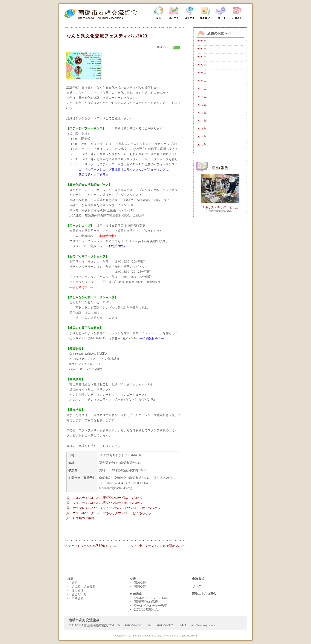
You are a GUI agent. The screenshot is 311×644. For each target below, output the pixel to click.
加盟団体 (78, 591)
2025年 (202, 41)
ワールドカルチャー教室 (150, 606)
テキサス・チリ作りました (220, 207)
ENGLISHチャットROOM (151, 598)
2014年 (202, 129)
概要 (70, 579)
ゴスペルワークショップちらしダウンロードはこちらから (112, 513)
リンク (197, 586)
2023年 (202, 57)
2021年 (202, 73)
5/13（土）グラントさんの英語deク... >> (158, 546)
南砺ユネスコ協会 (204, 594)
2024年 (202, 49)
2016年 (202, 113)
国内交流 (140, 583)
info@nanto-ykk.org (203, 625)
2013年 (202, 137)
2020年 (202, 81)
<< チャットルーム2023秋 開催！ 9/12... (90, 546)
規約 (75, 583)
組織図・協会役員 (84, 587)
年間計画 (78, 598)
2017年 (202, 105)
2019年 (202, 89)
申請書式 (198, 579)
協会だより (79, 594)
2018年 (202, 97)
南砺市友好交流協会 (220, 211)
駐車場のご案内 (83, 518)
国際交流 (140, 587)
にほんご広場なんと (147, 609)
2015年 (202, 121)
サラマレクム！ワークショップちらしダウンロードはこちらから (116, 508)
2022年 (202, 65)
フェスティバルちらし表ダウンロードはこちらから (107, 498)
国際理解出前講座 (146, 602)
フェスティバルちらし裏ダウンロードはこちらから (107, 503)
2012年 (202, 145)
